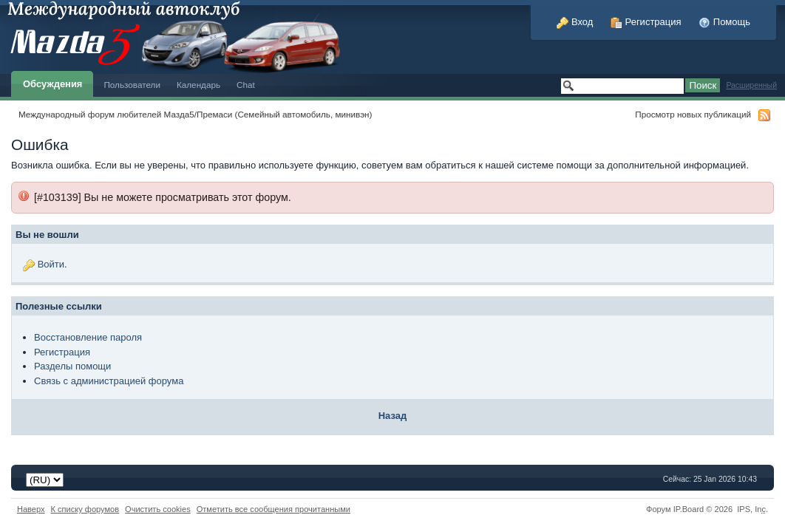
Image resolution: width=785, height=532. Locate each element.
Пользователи (132, 85)
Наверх (31, 509)
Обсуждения (52, 84)
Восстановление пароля (88, 337)
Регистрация (646, 22)
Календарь (198, 85)
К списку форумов (85, 509)
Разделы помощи (72, 366)
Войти (51, 264)
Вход (575, 22)
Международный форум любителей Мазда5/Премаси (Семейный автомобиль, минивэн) (195, 114)
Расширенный (751, 85)
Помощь (724, 22)
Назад (393, 416)
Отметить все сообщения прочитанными (273, 509)
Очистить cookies (158, 509)
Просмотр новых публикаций (693, 114)
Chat (246, 85)
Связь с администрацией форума (109, 381)
